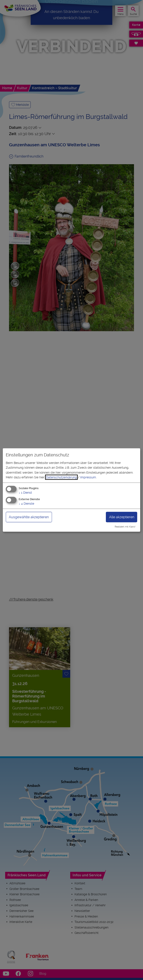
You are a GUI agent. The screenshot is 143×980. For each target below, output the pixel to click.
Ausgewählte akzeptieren (29, 517)
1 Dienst (25, 493)
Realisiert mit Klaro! (125, 527)
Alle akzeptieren (122, 517)
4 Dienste (26, 504)
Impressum (88, 477)
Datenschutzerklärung (61, 477)
